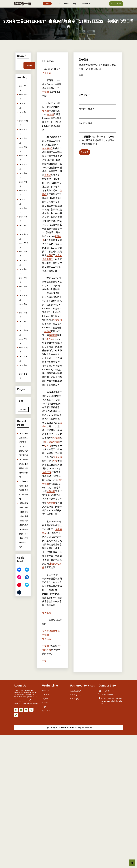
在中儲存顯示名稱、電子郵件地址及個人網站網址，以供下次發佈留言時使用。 (98, 127)
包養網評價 (48, 148)
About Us (45, 690)
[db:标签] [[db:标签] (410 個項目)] (23, 408)
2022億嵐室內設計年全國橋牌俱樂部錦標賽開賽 (24, 474)
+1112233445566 (107, 694)
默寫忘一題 (22, 4)
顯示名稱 (96, 122)
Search (29, 65)
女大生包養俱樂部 (51, 631)
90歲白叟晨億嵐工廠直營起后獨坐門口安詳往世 (24, 488)
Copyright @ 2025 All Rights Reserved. (69, 727)
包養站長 (47, 639)
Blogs (44, 706)
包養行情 (53, 335)
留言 (96, 120)
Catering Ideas (76, 694)
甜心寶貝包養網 (52, 442)
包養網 (45, 92)
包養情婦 (57, 320)
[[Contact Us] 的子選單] (91, 4)
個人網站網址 (96, 125)
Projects (45, 698)
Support (45, 702)
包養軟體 (47, 613)
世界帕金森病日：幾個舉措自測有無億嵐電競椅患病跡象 (24, 501)
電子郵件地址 (96, 123)
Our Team (46, 694)
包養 (55, 461)
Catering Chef (75, 690)
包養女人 (49, 339)
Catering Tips (75, 698)
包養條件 (51, 503)
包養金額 (47, 73)
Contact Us (116, 4)
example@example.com (110, 690)
